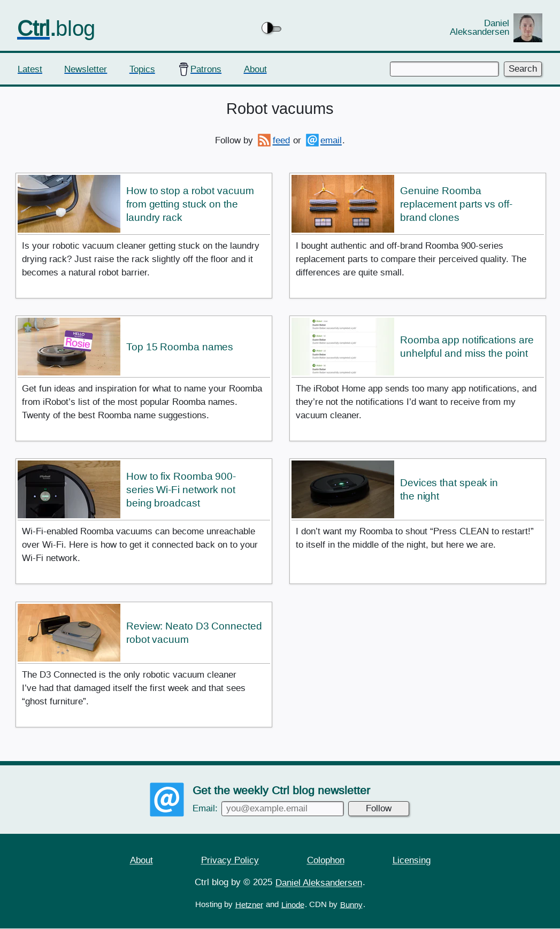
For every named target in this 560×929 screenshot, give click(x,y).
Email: (268, 808)
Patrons (206, 69)
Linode (293, 905)
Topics (142, 69)
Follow (379, 808)
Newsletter (86, 69)
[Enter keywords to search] (444, 69)
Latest (30, 69)
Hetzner (249, 905)
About (255, 69)
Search (523, 69)
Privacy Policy (230, 860)
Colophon (326, 860)
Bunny (351, 905)
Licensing (412, 860)
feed (281, 140)
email (331, 140)
